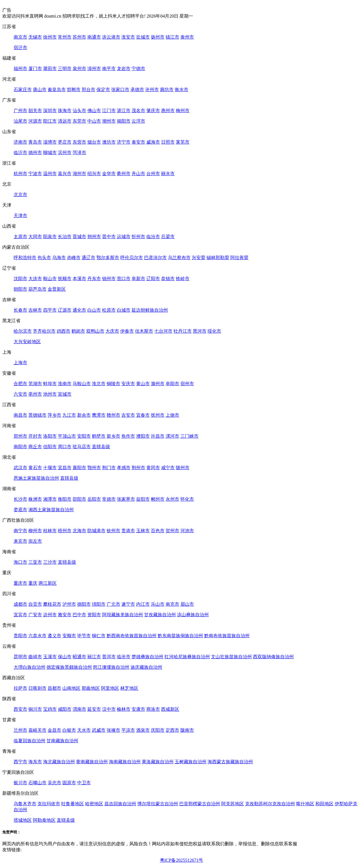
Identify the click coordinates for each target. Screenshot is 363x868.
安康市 (138, 709)
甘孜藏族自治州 (160, 615)
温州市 (50, 174)
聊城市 (50, 153)
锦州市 (109, 279)
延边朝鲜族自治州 (150, 310)
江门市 (109, 111)
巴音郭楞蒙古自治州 (200, 804)
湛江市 (124, 111)
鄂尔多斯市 (108, 258)
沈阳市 (20, 279)
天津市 (20, 216)
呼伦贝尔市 (132, 258)
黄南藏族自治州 (92, 762)
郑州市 (20, 436)
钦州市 (113, 531)
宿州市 (187, 384)
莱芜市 (183, 142)
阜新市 (138, 279)
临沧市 (124, 657)
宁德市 (138, 69)
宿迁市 (20, 48)
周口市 (65, 447)
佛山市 (94, 111)
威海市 (153, 142)
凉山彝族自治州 (193, 615)
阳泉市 (50, 237)
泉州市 (79, 69)
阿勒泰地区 (44, 820)
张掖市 (113, 730)
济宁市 (124, 142)
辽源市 (65, 310)
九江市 (69, 415)
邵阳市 (79, 499)
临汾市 (153, 237)
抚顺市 (65, 279)
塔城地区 (23, 820)
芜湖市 (35, 384)
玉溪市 (50, 657)
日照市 (168, 142)
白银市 (69, 730)
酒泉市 (143, 730)
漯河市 (172, 436)
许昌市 (158, 436)
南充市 (172, 604)
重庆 (33, 583)
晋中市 (109, 237)
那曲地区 (91, 688)
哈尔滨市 (23, 331)
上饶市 (172, 415)
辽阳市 (153, 279)
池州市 (50, 394)
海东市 (35, 762)
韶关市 (35, 111)
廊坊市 (167, 90)
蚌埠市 (50, 384)
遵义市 (54, 636)
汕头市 (79, 111)
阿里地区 (110, 688)
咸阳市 (65, 709)
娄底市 (20, 510)
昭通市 (79, 657)
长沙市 (20, 499)
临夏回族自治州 (29, 741)
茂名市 (138, 111)
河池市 (187, 531)
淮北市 (99, 384)
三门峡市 (189, 436)
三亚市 (35, 562)
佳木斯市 (144, 331)
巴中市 (79, 615)
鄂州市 (94, 468)
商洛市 (153, 709)
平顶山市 (67, 436)
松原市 (109, 310)
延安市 (94, 709)
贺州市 (172, 531)
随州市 (183, 468)
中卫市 (84, 783)
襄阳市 (79, 468)
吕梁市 (168, 237)
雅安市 (65, 615)
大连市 (35, 279)
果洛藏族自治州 (158, 762)
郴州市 (158, 499)
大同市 (35, 237)
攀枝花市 (52, 604)
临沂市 (20, 153)
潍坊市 (109, 142)
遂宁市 (128, 604)
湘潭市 (50, 499)
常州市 (65, 37)
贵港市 (128, 531)
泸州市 (69, 604)
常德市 (109, 499)
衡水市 (181, 90)
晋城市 (79, 237)
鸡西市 (64, 331)
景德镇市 (37, 415)
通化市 (79, 310)
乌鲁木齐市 (25, 804)
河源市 (35, 121)
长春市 (20, 310)
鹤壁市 (99, 436)
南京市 (20, 37)
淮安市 (128, 37)
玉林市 (143, 531)
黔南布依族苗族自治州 (227, 636)
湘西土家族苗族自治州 (51, 510)
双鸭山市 (95, 331)
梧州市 (65, 531)
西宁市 (20, 762)
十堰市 (50, 468)
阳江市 (50, 121)
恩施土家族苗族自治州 (36, 478)
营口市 (124, 279)
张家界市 (126, 499)
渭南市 (79, 709)
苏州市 (79, 37)
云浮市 (138, 121)
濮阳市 (143, 436)
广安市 (35, 615)
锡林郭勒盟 (218, 258)
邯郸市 (74, 90)
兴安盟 (199, 258)
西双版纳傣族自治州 (273, 657)
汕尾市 (20, 121)
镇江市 (172, 37)
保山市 (65, 657)
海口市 (20, 562)
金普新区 (57, 289)
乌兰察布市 (179, 258)
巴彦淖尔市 (155, 258)
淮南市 (65, 384)
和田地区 (324, 804)
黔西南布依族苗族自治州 (132, 636)
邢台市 (88, 90)
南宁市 (20, 531)
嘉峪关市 (37, 730)
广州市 (20, 111)
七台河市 (163, 331)
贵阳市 (20, 636)
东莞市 (79, 121)
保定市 (103, 90)
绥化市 (214, 331)
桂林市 (50, 531)
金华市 (109, 174)
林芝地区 (129, 688)
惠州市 (168, 111)
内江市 (143, 604)
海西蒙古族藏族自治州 (230, 762)
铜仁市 (99, 636)
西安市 (20, 709)
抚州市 (158, 415)
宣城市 (65, 394)
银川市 (20, 783)
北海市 (79, 531)
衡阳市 (65, 499)
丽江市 (94, 657)
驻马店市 (82, 447)
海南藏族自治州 (125, 762)
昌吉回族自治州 (120, 804)
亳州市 (35, 394)
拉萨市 (20, 688)
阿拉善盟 (239, 258)
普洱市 (109, 657)
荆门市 (109, 468)
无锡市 (35, 37)
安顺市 (69, 636)
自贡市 (35, 604)
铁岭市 (183, 279)
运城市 (124, 237)
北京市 (20, 195)
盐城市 (143, 37)
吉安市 (128, 415)
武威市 (99, 730)
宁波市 (35, 174)
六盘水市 (37, 636)
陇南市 (187, 730)
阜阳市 (172, 384)
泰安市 (138, 142)
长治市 (65, 237)
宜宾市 (20, 615)
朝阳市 (20, 289)
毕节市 (84, 636)
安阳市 (84, 436)
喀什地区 (305, 804)
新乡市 (113, 436)
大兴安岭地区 (27, 342)
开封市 (35, 436)
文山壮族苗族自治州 (231, 657)
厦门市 (35, 69)
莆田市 (50, 69)
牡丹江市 (183, 331)
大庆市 (112, 331)
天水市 (84, 730)
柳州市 (35, 531)
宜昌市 (65, 468)
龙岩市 (124, 69)
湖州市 (79, 174)
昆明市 (20, 657)
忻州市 (138, 237)
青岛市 (35, 142)
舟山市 (138, 174)
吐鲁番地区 (73, 804)
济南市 (20, 142)
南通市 (94, 37)
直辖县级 (101, 447)
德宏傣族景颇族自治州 (69, 667)
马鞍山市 (82, 384)
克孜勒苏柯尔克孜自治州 (270, 804)
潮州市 (109, 121)
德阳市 (84, 604)
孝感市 (124, 468)
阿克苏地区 (233, 804)
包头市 (44, 258)
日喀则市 (37, 688)
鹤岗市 (78, 331)
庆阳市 (158, 730)
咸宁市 (168, 468)
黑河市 (200, 331)
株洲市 (35, 499)
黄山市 (143, 384)
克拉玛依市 (49, 804)
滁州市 (158, 384)
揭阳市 (124, 121)
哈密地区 (94, 804)
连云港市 (111, 37)
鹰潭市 (99, 415)
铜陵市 (113, 384)
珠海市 (65, 111)
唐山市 (40, 90)
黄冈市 (153, 468)
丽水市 (168, 174)
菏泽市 (79, 153)
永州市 (172, 499)
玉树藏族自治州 (191, 762)
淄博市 (50, 142)
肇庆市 (153, 111)
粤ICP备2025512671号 (182, 860)
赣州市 (113, 415)
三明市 (65, 69)
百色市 (158, 531)
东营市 (79, 142)
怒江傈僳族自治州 (111, 667)
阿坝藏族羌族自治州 (123, 615)
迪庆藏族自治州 (146, 667)
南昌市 (20, 415)
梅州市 (183, 111)
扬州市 (158, 37)
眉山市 (187, 604)
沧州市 (152, 90)
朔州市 (94, 237)
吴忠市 (54, 783)
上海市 (20, 363)
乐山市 (158, 604)
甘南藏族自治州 (62, 741)
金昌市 (54, 730)
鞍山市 (50, 279)
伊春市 (127, 331)
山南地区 (71, 688)
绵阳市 (99, 604)
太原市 (20, 237)
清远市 (65, 121)
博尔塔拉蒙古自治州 (158, 804)
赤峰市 (74, 258)
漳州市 (94, 69)
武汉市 (20, 468)
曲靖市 (35, 657)
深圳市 (50, 111)
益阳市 (143, 499)
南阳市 (20, 447)
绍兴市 (94, 174)
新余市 (84, 415)
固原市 (69, 783)
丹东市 (94, 279)
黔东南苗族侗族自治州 (180, 636)
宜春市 (143, 415)
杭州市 (20, 174)
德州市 (35, 153)
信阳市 (50, 447)
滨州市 (65, 153)
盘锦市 (168, 279)
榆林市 (124, 709)
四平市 (50, 310)
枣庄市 (65, 142)
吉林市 (35, 310)
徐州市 (50, 37)
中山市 (94, 121)
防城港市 (96, 531)
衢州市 (124, 174)
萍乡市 (54, 415)
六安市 (20, 394)
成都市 (20, 604)
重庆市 (20, 583)
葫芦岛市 (37, 289)
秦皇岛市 (57, 90)
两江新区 (48, 583)
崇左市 (35, 541)
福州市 (20, 69)
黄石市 (35, 468)
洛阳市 (50, 436)
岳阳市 (94, 499)
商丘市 (35, 447)
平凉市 (128, 730)
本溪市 (79, 279)
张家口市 (120, 90)
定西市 (172, 730)
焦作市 (128, 436)
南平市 (109, 69)
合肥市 (20, 384)
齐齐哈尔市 (44, 331)
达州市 (50, 615)
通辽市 (88, 258)
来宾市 (20, 541)
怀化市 (187, 499)
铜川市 (35, 709)
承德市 (137, 90)
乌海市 (59, 258)
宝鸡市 (50, 709)
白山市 (94, 310)
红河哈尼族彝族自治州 (187, 657)
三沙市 (50, 562)
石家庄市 (23, 90)
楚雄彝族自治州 (147, 657)
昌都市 (54, 688)
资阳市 (94, 615)
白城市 (124, 310)
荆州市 (138, 468)
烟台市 (94, 142)
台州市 (153, 174)
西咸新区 (170, 709)
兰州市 (20, 730)
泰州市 (187, 37)
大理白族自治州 (29, 667)
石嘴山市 (37, 783)
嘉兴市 (65, 174)
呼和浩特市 (25, 258)
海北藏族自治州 (59, 762)
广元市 (113, 604)
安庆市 (128, 384)
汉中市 (109, 709)
